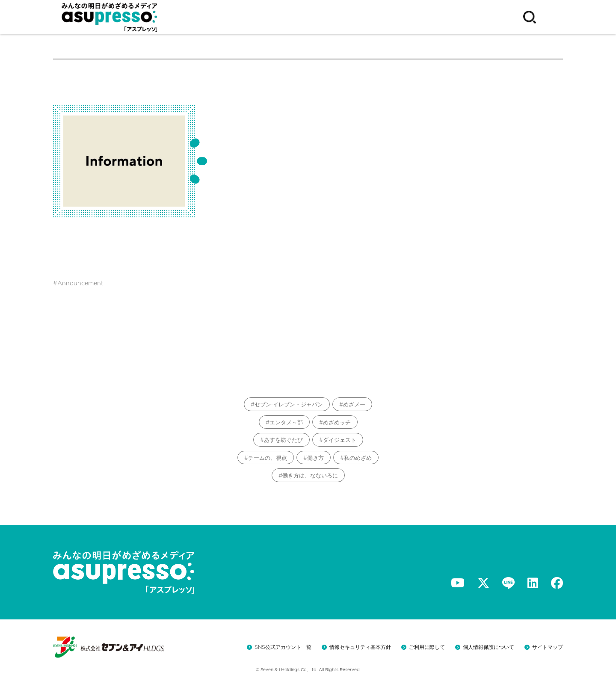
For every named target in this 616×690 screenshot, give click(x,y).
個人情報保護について (489, 647)
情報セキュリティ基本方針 (360, 647)
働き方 (315, 458)
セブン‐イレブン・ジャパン (289, 404)
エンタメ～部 (286, 422)
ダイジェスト (340, 440)
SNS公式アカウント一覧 (283, 647)
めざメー (354, 404)
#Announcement (78, 283)
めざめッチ (337, 422)
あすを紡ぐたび (283, 440)
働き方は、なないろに (310, 475)
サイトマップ (548, 647)
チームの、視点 (268, 458)
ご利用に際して (427, 647)
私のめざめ (358, 458)
